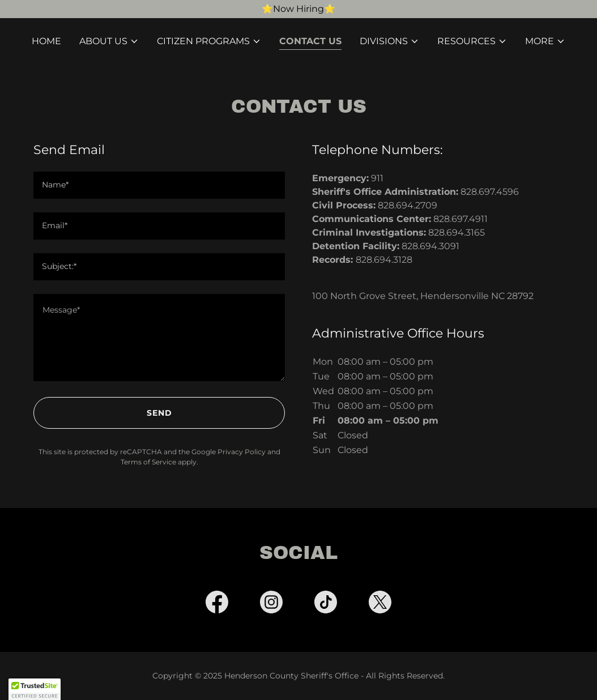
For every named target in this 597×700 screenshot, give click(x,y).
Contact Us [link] (310, 41)
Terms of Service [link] (148, 462)
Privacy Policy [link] (242, 452)
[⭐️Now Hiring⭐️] (298, 9)
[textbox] (159, 185)
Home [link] (46, 41)
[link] (217, 604)
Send (159, 413)
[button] (109, 41)
